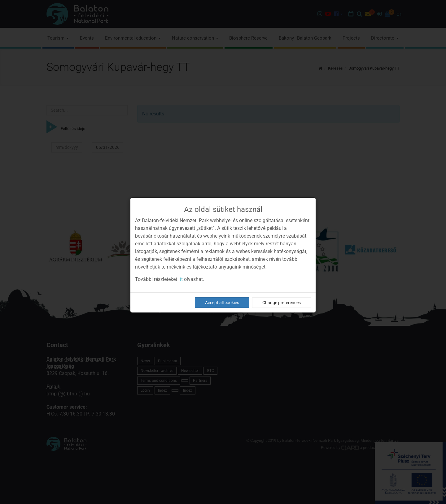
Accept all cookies (222, 303)
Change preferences (282, 303)
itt (181, 279)
